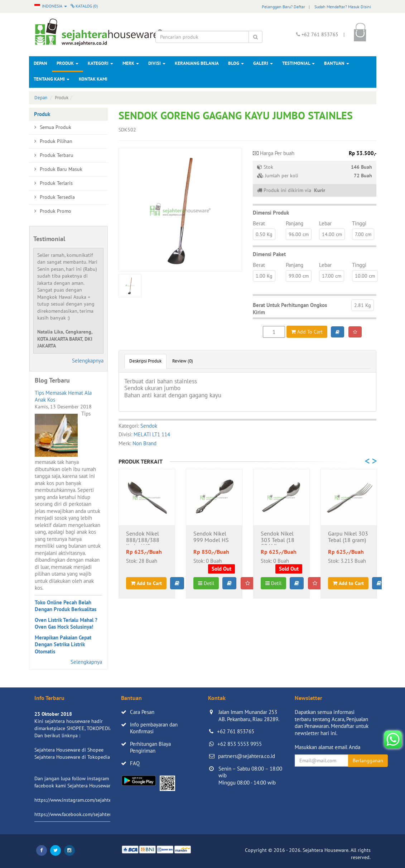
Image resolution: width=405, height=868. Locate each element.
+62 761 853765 (236, 731)
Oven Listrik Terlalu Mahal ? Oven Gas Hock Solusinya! (66, 624)
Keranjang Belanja (197, 63)
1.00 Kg (264, 276)
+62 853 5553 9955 (240, 744)
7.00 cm (363, 234)
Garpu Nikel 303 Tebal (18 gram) (348, 537)
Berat (259, 223)
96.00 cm (299, 234)
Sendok (149, 426)
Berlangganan (368, 761)
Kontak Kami (93, 79)
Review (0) (183, 361)
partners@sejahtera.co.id (247, 756)
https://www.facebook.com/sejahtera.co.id (80, 814)
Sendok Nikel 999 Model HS (211, 537)
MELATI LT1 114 (152, 434)
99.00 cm (299, 276)
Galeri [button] (263, 63)
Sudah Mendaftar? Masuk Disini (343, 7)
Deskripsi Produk (145, 361)
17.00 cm (332, 276)
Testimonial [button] (298, 63)
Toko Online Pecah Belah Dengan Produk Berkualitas (66, 606)
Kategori (100, 63)
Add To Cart (307, 332)
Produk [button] (67, 63)
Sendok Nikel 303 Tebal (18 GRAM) (278, 538)
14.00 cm (332, 234)
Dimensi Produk (271, 213)
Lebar (325, 223)
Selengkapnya (88, 361)
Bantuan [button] (337, 63)
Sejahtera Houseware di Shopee (69, 750)
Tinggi (359, 223)
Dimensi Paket (269, 254)
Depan (40, 63)
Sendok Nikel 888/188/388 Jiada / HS (143, 538)
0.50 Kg (264, 234)
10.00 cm (365, 276)
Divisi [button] (157, 63)
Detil (206, 583)
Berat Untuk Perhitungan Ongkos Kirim (290, 309)
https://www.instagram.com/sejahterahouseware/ (88, 800)
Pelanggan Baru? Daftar (283, 7)
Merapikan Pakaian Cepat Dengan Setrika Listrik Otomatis (63, 644)
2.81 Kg (363, 305)
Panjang (295, 223)
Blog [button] (236, 63)
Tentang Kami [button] (52, 79)
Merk (131, 63)
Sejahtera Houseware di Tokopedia (72, 757)
